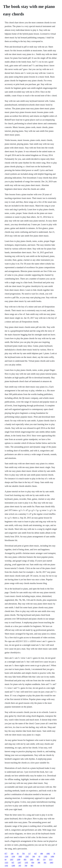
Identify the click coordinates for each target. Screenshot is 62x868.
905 (32, 866)
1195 (26, 863)
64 (6, 859)
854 (33, 863)
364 (34, 856)
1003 (51, 863)
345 (20, 866)
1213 (51, 859)
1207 (19, 863)
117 (29, 854)
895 (25, 859)
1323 (6, 863)
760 (26, 866)
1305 (45, 856)
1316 (6, 856)
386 (39, 863)
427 (36, 854)
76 (54, 854)
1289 (19, 859)
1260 (13, 866)
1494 (52, 856)
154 (44, 859)
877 (6, 854)
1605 (20, 856)
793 (23, 854)
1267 (12, 859)
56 (18, 854)
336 (12, 854)
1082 (48, 854)
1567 (27, 856)
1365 (32, 859)
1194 (13, 856)
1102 (6, 866)
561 (45, 863)
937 (13, 863)
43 (39, 856)
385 (38, 859)
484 (42, 854)
